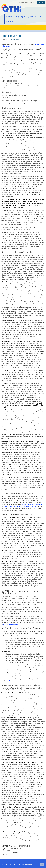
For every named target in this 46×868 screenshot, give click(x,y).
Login (27, 3)
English (21, 3)
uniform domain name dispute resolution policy (21, 506)
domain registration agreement (33, 504)
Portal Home (5, 39)
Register (32, 3)
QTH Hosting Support (11, 624)
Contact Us (13, 681)
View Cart (41, 3)
